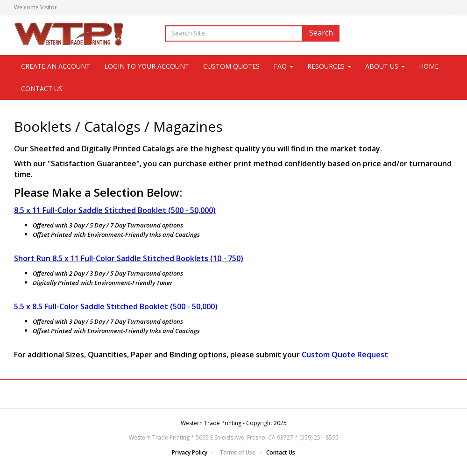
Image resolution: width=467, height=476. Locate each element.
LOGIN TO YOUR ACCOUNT (147, 66)
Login (446, 7)
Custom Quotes (231, 66)
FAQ (283, 66)
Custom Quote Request (345, 355)
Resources (329, 66)
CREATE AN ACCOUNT (56, 66)
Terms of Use (237, 452)
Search (321, 33)
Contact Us (42, 89)
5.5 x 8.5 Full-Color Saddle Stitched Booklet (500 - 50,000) (116, 306)
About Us (385, 66)
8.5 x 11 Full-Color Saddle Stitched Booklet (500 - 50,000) (115, 210)
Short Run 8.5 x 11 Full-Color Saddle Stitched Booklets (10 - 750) (129, 258)
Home (429, 66)
